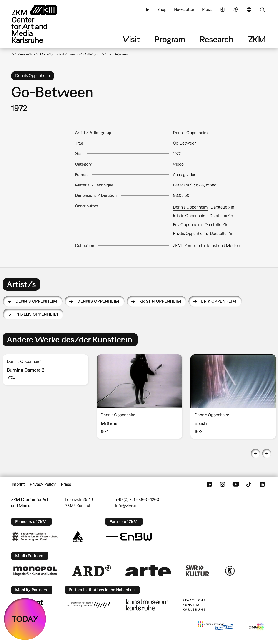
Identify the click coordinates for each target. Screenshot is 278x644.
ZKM (257, 39)
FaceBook (209, 484)
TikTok (249, 484)
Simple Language (223, 10)
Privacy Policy (43, 484)
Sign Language (236, 10)
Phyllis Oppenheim (190, 233)
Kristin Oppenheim (190, 216)
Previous (255, 453)
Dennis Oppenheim (190, 207)
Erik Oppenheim (187, 225)
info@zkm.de (127, 506)
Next (267, 453)
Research (217, 39)
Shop (162, 9)
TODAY (25, 619)
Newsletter (184, 9)
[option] (139, 397)
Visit (131, 39)
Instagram (223, 484)
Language (249, 10)
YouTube (236, 484)
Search (262, 10)
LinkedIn (262, 484)
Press (207, 9)
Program (170, 39)
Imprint (18, 484)
